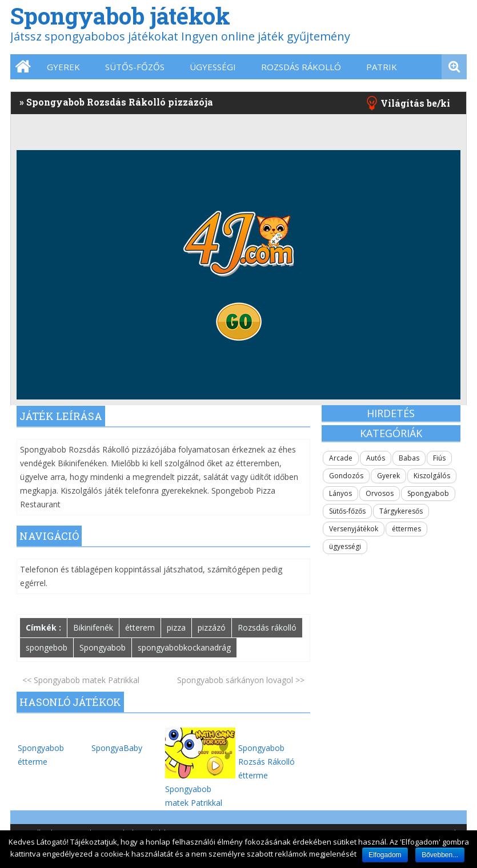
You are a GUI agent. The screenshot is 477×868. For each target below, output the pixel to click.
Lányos (340, 493)
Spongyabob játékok (120, 16)
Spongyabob (103, 647)
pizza (176, 627)
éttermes (406, 529)
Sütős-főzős (135, 67)
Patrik (382, 67)
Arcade (341, 458)
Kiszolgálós (432, 476)
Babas (409, 458)
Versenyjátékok (354, 529)
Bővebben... (440, 855)
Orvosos (380, 493)
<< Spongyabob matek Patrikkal (81, 680)
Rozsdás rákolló (267, 627)
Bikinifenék (93, 627)
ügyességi (213, 67)
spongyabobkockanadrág (184, 647)
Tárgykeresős (401, 511)
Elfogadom (385, 855)
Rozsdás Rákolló (301, 67)
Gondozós (346, 476)
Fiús (439, 458)
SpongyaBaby (117, 748)
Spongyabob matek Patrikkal (201, 789)
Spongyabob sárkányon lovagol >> (241, 680)
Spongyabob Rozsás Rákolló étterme (266, 762)
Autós (376, 458)
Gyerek (63, 67)
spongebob (47, 647)
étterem (140, 627)
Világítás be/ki (415, 103)
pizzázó (212, 627)
